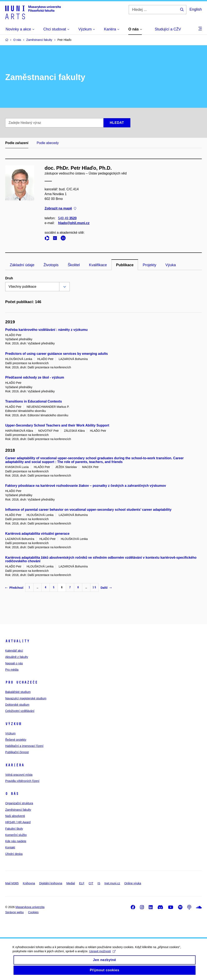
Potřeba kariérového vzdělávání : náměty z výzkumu (46, 330)
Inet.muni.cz (112, 883)
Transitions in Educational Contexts (34, 401)
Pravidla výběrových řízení (22, 781)
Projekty (149, 265)
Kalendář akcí (14, 651)
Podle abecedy (48, 143)
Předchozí (14, 588)
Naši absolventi (15, 816)
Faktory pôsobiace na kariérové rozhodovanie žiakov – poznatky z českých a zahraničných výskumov (86, 486)
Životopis (51, 265)
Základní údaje (22, 265)
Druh (9, 278)
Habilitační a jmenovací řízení (24, 746)
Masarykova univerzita (30, 907)
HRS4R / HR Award (18, 822)
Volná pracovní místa (19, 775)
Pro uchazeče (21, 682)
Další (106, 588)
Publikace (125, 265)
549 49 (67, 218)
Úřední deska (14, 854)
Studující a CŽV (168, 29)
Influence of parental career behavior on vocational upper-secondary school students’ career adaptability (88, 510)
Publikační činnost (17, 752)
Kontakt (10, 847)
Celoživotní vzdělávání (20, 711)
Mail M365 (12, 883)
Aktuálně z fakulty (17, 657)
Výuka (171, 265)
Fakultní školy (14, 829)
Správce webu (14, 912)
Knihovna (29, 883)
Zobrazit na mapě (60, 209)
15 (94, 587)
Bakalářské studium (18, 692)
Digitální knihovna (51, 883)
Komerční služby (16, 835)
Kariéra (15, 765)
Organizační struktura (19, 803)
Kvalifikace (98, 265)
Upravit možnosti (102, 956)
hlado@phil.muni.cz (74, 223)
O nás (12, 794)
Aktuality (17, 641)
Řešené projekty (16, 740)
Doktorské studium (17, 705)
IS (99, 883)
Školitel (74, 265)
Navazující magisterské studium (26, 698)
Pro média (12, 670)
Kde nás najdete (16, 841)
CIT (91, 883)
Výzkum (13, 724)
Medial (71, 883)
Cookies (33, 912)
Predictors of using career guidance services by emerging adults (57, 354)
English (196, 9)
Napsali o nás (14, 663)
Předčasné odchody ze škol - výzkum (35, 377)
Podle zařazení (17, 143)
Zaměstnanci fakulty (18, 810)
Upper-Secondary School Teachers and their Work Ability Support (57, 425)
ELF (82, 883)
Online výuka (133, 883)
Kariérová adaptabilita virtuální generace (37, 534)
